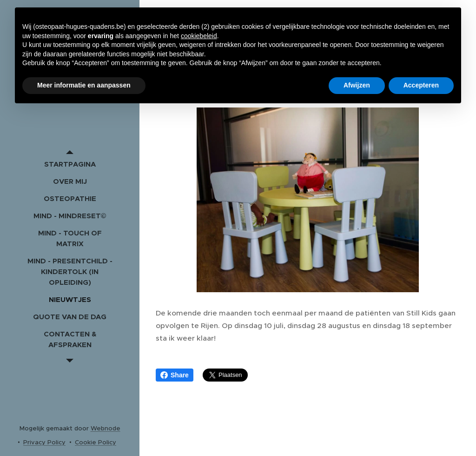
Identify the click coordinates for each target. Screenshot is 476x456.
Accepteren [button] (421, 85)
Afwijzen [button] (357, 85)
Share (175, 375)
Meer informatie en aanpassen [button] (84, 85)
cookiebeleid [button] (199, 36)
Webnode (106, 428)
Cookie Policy (96, 442)
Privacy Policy (44, 442)
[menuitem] (70, 164)
